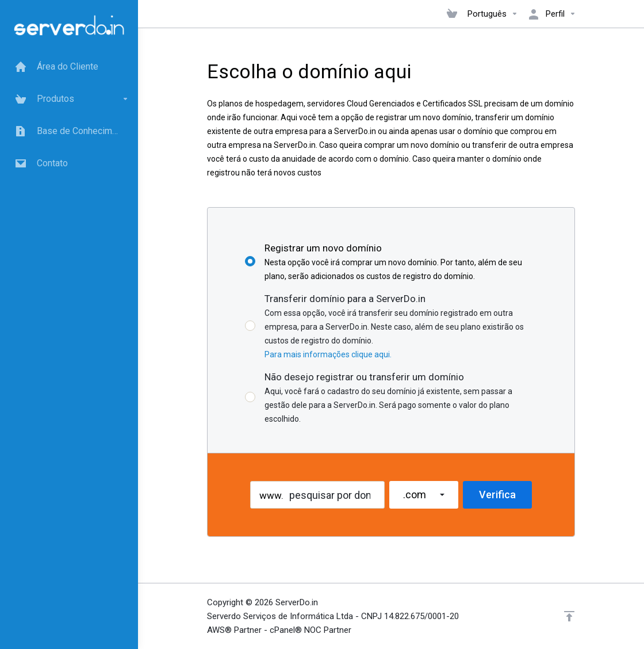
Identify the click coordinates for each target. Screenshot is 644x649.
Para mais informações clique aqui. (328, 354)
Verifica (497, 495)
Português (493, 14)
